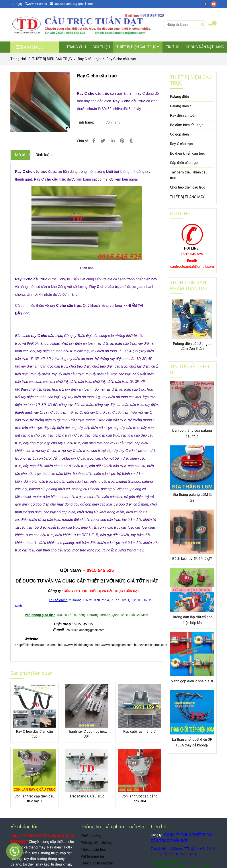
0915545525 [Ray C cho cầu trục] (36, 4)
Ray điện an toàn (183, 115)
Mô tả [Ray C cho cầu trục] (20, 155)
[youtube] (215, 4)
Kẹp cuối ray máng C (139, 731)
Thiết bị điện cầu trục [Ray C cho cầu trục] (97, 863)
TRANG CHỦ (76, 47)
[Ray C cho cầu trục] (99, 25)
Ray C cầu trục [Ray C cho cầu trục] (89, 59)
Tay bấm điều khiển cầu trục (189, 175)
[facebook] (207, 4)
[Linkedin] (113, 141)
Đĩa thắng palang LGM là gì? (192, 497)
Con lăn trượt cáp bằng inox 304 (139, 799)
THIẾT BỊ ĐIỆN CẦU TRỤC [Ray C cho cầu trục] (52, 59)
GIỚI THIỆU (101, 47)
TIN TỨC (172, 47)
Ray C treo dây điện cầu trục (34, 734)
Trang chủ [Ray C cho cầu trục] (18, 59)
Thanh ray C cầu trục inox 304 (87, 734)
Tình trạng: (86, 122)
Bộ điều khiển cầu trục (187, 153)
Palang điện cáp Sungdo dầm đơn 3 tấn (192, 346)
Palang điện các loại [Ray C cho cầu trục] (97, 843)
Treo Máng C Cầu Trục (87, 796)
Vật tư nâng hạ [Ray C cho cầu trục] (92, 856)
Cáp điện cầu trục (184, 163)
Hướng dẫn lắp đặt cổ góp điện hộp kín (192, 620)
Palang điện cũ (182, 106)
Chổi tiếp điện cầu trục (188, 187)
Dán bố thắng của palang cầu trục (192, 433)
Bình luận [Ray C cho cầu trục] (44, 155)
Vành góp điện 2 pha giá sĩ (192, 681)
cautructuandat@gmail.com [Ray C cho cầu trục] (71, 4)
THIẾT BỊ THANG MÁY (187, 197)
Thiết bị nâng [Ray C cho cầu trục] (91, 836)
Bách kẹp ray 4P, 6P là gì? (192, 559)
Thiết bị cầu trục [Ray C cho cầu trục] (93, 849)
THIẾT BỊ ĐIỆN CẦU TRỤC (138, 47)
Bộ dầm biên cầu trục (187, 125)
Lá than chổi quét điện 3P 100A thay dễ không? (192, 742)
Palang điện (179, 97)
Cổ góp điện (179, 134)
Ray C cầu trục (181, 144)
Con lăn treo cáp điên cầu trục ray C (34, 799)
